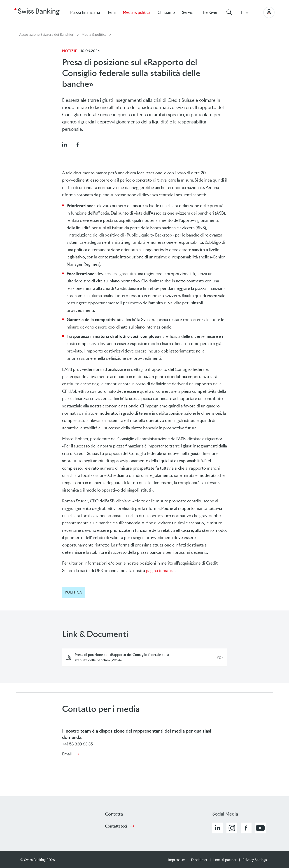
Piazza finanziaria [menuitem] (85, 12)
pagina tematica (160, 571)
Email (67, 754)
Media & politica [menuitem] (137, 12)
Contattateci (116, 826)
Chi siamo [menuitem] (166, 12)
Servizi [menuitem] (188, 12)
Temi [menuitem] (111, 12)
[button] (64, 144)
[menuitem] (213, 12)
